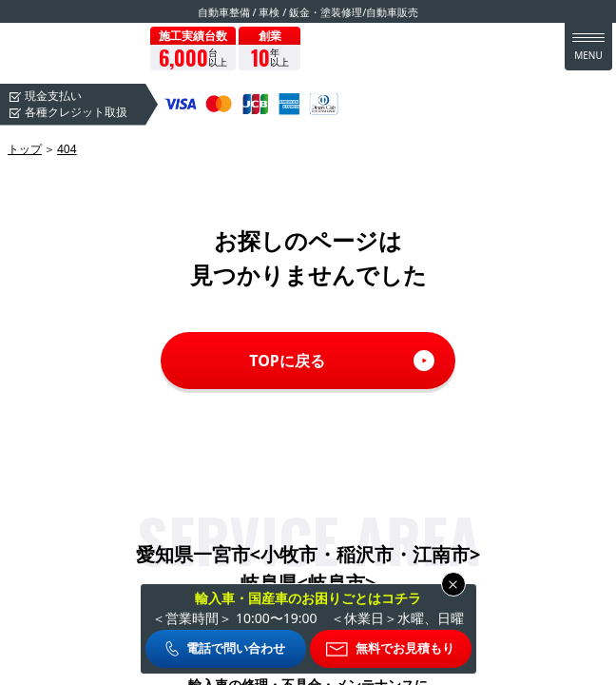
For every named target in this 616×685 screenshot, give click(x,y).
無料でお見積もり (405, 648)
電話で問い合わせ (236, 648)
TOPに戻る (287, 361)
